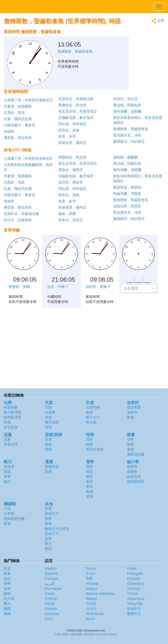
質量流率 (11, 444)
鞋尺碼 (91, 422)
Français (52, 579)
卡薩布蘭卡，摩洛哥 (20, 125)
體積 (48, 449)
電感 (89, 492)
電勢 (89, 487)
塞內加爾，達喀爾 (127, 111)
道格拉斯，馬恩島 (127, 206)
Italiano (92, 599)
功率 (130, 439)
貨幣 (48, 519)
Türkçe (132, 594)
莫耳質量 (11, 427)
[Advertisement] (133, 40)
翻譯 (48, 549)
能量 (130, 444)
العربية (50, 584)
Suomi (91, 569)
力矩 (7, 509)
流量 (7, 439)
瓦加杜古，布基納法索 (76, 99)
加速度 (9, 466)
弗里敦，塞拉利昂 (18, 138)
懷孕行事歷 (95, 449)
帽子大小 (93, 417)
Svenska (134, 589)
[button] (138, 288)
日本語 (91, 604)
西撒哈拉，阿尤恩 (72, 105)
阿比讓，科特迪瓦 (72, 124)
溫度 (130, 449)
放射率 (132, 412)
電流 (89, 471)
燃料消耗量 (136, 454)
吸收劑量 (134, 407)
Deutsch (51, 609)
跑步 (7, 481)
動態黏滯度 (13, 417)
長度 (48, 439)
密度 (7, 422)
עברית (91, 574)
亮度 (48, 417)
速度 (7, 476)
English (51, 569)
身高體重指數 (14, 519)
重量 (7, 524)
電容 (89, 476)
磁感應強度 (136, 481)
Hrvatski (92, 584)
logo (84, 7)
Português (135, 574)
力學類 (9, 514)
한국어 (91, 609)
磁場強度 (134, 476)
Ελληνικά (52, 614)
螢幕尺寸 (52, 534)
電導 (89, 497)
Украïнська (136, 599)
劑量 (130, 417)
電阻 (89, 466)
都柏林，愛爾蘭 (125, 157)
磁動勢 (132, 466)
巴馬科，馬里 (14, 113)
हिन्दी (89, 579)
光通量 (50, 412)
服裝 (89, 412)
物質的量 (11, 407)
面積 (48, 444)
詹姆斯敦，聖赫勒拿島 (131, 129)
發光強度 (52, 422)
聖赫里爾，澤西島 (127, 194)
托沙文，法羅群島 (18, 220)
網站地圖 (76, 634)
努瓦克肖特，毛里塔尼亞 (78, 111)
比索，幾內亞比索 (18, 119)
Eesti (49, 619)
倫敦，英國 (67, 214)
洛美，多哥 (67, 136)
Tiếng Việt (135, 604)
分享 (158, 21)
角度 (48, 509)
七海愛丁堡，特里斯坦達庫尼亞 (28, 100)
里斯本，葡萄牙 (71, 170)
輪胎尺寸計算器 (57, 529)
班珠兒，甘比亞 (125, 99)
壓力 (48, 544)
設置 (58, 634)
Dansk (50, 604)
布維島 (9, 131)
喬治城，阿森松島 (127, 105)
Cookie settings (107, 634)
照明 (48, 427)
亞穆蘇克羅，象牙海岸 (76, 118)
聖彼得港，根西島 (127, 187)
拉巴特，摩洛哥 (71, 182)
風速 (7, 471)
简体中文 (134, 609)
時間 (89, 444)
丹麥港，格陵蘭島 (18, 106)
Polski (132, 569)
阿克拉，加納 (69, 130)
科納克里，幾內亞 (72, 143)
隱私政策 (90, 634)
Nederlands (95, 614)
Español (51, 574)
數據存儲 (52, 466)
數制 (48, 524)
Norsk (91, 619)
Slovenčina (136, 584)
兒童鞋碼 (93, 407)
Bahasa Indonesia (100, 594)
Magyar (92, 589)
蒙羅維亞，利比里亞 (129, 141)
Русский (133, 579)
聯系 (66, 634)
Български (53, 589)
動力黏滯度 (13, 412)
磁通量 (132, 471)
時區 (89, 439)
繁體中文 (134, 614)
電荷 (89, 481)
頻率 (48, 539)
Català (50, 594)
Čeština (51, 599)
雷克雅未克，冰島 (127, 135)
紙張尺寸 (52, 514)
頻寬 (48, 471)
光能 (48, 407)
